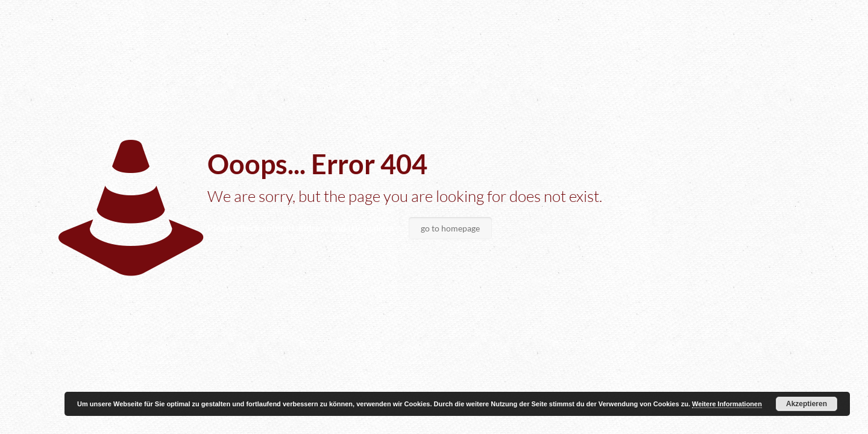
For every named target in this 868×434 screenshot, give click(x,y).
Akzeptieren (807, 404)
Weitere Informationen (727, 404)
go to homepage (450, 228)
